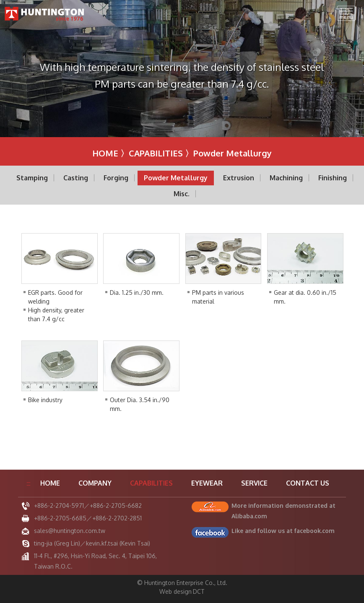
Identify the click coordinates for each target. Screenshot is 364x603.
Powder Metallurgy (176, 178)
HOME (105, 153)
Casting (76, 178)
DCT (199, 591)
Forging (116, 178)
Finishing (333, 178)
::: (3, 148)
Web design (175, 591)
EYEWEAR (207, 483)
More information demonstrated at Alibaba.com (283, 511)
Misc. (182, 194)
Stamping (32, 178)
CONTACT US (308, 483)
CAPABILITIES (156, 153)
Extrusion (239, 178)
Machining (286, 178)
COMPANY (95, 483)
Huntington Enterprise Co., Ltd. (45, 14)
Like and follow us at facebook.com (283, 531)
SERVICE (254, 483)
